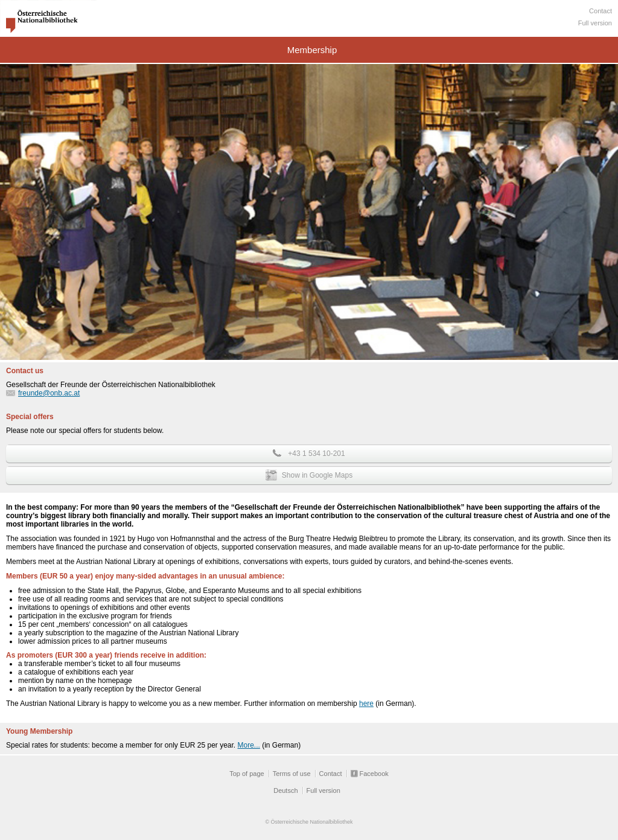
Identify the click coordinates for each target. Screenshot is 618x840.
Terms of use (292, 774)
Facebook (374, 774)
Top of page (247, 774)
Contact (600, 11)
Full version (595, 23)
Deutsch (285, 790)
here (366, 704)
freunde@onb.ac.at (49, 393)
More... (249, 745)
